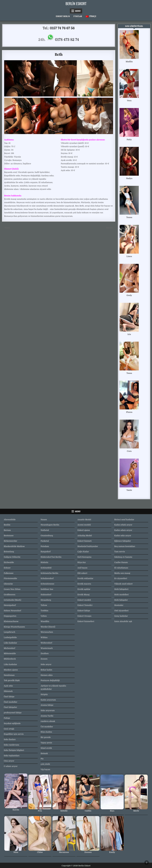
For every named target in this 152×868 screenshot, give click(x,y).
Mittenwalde (10, 653)
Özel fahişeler (10, 707)
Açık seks (8, 686)
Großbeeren (10, 595)
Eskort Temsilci (85, 605)
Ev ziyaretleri (121, 578)
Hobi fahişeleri (121, 589)
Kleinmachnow (11, 621)
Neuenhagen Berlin (50, 525)
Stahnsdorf (46, 595)
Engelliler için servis (14, 734)
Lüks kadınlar (10, 643)
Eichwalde (9, 562)
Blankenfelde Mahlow (14, 546)
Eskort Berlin (63, 16)
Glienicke (8, 584)
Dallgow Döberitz (12, 557)
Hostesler (119, 605)
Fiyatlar (78, 16)
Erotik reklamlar (85, 578)
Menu (78, 11)
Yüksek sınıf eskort (123, 584)
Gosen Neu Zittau (12, 589)
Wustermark (47, 648)
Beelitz (7, 525)
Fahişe (7, 718)
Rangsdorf (46, 552)
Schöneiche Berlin (49, 573)
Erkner (7, 568)
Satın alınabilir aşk (123, 621)
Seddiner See (47, 589)
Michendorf (10, 648)
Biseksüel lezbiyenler (88, 546)
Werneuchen (47, 632)
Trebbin (44, 611)
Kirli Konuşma (84, 557)
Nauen (44, 520)
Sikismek (8, 691)
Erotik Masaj (83, 595)
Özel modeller (11, 702)
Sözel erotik (46, 748)
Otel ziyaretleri (121, 611)
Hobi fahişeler (121, 600)
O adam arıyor (11, 766)
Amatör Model (84, 520)
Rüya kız (82, 562)
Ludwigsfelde (10, 637)
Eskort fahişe (84, 611)
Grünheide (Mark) (13, 600)
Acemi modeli (84, 525)
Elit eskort (82, 573)
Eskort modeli (84, 600)
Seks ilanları (10, 739)
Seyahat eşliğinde (12, 723)
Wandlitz (45, 621)
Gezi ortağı (9, 729)
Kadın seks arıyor (123, 536)
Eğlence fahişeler (123, 541)
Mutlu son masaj (122, 573)
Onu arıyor (9, 761)
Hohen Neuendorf (12, 611)
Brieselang (9, 552)
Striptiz (44, 694)
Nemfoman (9, 675)
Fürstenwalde (10, 578)
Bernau (7, 530)
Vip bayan (45, 769)
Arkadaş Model (85, 536)
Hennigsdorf (10, 605)
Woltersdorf (46, 643)
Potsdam (45, 546)
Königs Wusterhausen (14, 627)
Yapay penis (46, 743)
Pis (42, 759)
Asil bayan (82, 568)
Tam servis (120, 552)
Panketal (45, 541)
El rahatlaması (121, 568)
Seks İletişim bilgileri (14, 750)
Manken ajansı (11, 670)
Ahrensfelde (10, 520)
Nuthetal (45, 530)
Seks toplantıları (12, 756)
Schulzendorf (47, 578)
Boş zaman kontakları (125, 546)
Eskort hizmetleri (86, 621)
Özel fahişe (9, 697)
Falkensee (9, 573)
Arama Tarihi (47, 716)
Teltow (44, 605)
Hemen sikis (47, 675)
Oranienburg (47, 536)
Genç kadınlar (121, 616)
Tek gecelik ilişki (12, 680)
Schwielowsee (47, 584)
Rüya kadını (46, 732)
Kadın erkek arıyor (123, 525)
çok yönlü (45, 764)
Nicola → (111, 228)
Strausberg (46, 600)
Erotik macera (84, 584)
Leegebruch (10, 632)
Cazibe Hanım (121, 562)
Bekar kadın (46, 670)
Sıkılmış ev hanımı (123, 557)
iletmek (44, 753)
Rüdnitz (44, 562)
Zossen (44, 659)
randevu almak (48, 721)
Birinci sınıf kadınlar (124, 520)
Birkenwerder (11, 541)
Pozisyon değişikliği (50, 680)
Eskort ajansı (84, 530)
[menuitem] (91, 16)
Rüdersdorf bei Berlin (51, 557)
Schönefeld (46, 568)
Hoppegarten (10, 616)
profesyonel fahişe (13, 713)
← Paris (6, 228)
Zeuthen (45, 653)
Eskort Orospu (84, 616)
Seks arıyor (46, 664)
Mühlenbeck (10, 659)
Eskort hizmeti (84, 541)
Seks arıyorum (48, 710)
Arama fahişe (47, 705)
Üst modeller (47, 727)
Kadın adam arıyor (123, 530)
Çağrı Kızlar (83, 552)
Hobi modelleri (121, 595)
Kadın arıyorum (48, 700)
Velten (44, 616)
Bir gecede (46, 737)
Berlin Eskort (76, 3)
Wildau (44, 637)
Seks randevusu (12, 745)
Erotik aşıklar (84, 589)
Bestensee (9, 536)
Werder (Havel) (48, 627)
